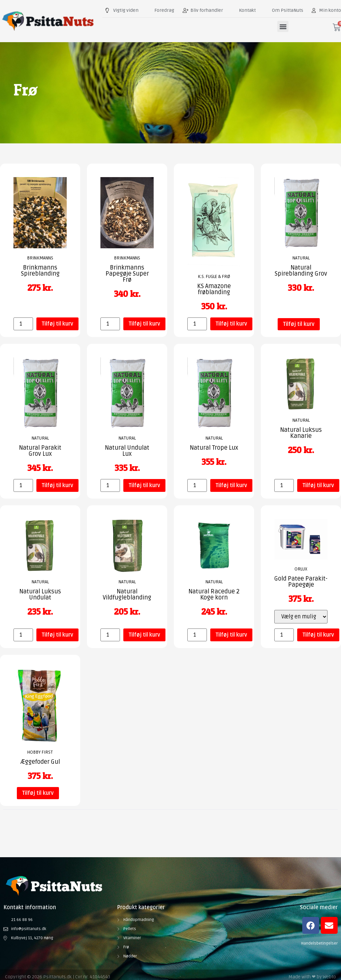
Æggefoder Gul (40, 762)
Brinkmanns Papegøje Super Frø (127, 274)
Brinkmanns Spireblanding (40, 271)
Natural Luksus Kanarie (301, 433)
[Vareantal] (23, 324)
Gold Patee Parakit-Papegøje (301, 582)
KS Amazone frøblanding (214, 289)
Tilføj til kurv (57, 324)
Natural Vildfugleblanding (127, 594)
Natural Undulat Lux (127, 451)
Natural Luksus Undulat (40, 594)
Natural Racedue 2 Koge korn (214, 594)
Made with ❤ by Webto (312, 977)
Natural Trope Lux (214, 448)
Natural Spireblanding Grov (301, 271)
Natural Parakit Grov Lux (40, 451)
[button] (283, 26)
